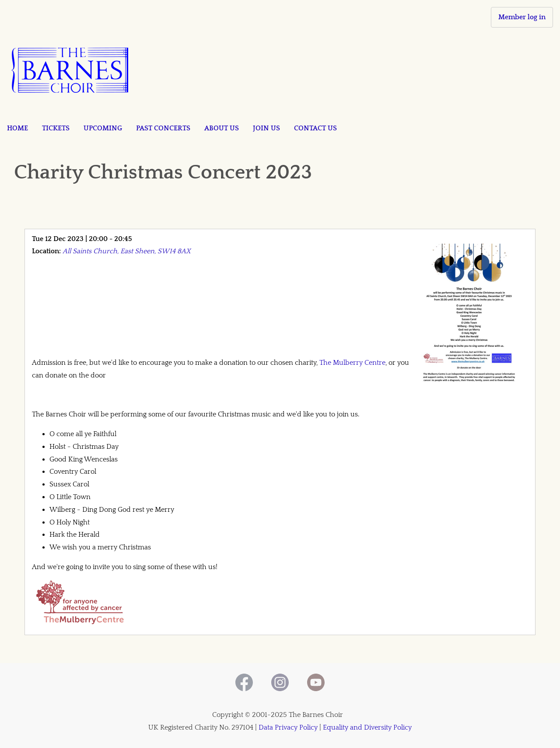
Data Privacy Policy (288, 727)
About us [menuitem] (222, 128)
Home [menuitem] (17, 128)
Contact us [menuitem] (315, 128)
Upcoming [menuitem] (103, 128)
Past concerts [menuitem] (163, 128)
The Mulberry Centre (352, 363)
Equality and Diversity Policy (367, 727)
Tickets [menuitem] (56, 128)
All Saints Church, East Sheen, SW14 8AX (127, 251)
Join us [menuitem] (266, 128)
